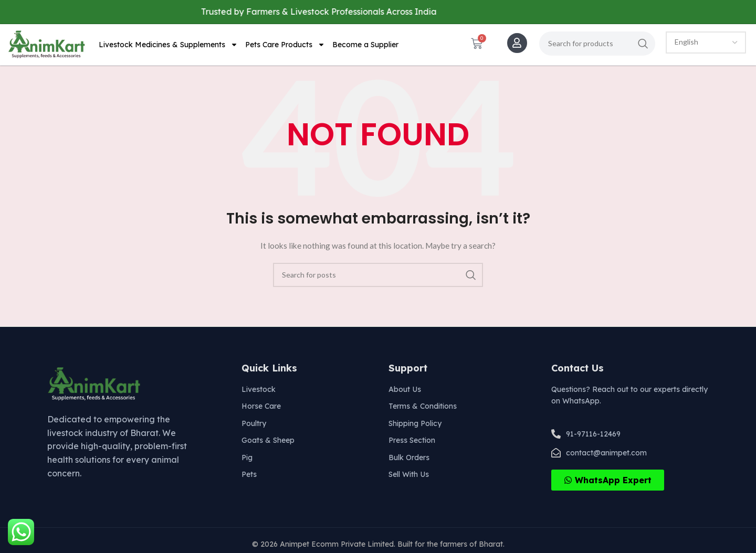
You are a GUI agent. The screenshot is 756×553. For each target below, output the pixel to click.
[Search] (597, 44)
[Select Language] (706, 42)
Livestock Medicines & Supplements (168, 45)
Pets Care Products (285, 45)
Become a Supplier (365, 45)
